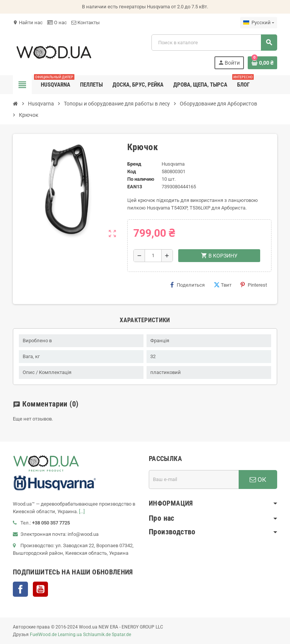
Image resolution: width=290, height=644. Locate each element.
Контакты (86, 23)
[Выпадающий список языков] (259, 23)
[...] (82, 511)
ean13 (135, 187)
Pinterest (254, 285)
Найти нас (28, 23)
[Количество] (153, 256)
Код (132, 171)
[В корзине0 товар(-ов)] (262, 63)
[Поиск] (214, 43)
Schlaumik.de (97, 635)
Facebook (20, 589)
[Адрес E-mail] (194, 480)
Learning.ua (70, 635)
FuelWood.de (43, 635)
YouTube (40, 589)
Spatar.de (121, 635)
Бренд (134, 164)
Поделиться (187, 285)
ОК (258, 480)
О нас (57, 23)
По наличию (141, 179)
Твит (223, 285)
